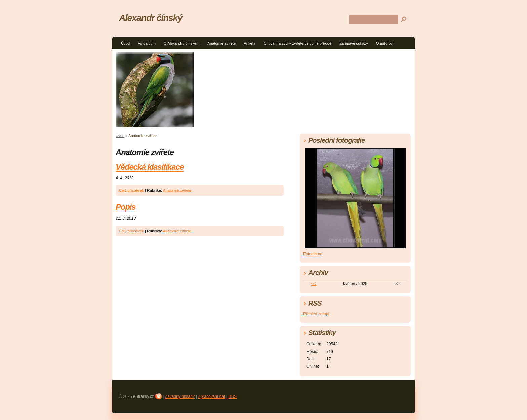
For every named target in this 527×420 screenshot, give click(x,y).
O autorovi (385, 43)
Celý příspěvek (131, 190)
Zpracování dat (211, 396)
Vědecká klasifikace (150, 167)
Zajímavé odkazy (354, 43)
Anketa (250, 43)
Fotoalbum (147, 43)
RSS (232, 396)
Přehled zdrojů (316, 314)
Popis (126, 207)
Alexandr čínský (151, 18)
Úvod (125, 43)
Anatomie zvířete (221, 43)
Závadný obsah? (180, 396)
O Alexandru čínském (181, 43)
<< (314, 284)
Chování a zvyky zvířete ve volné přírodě (297, 43)
